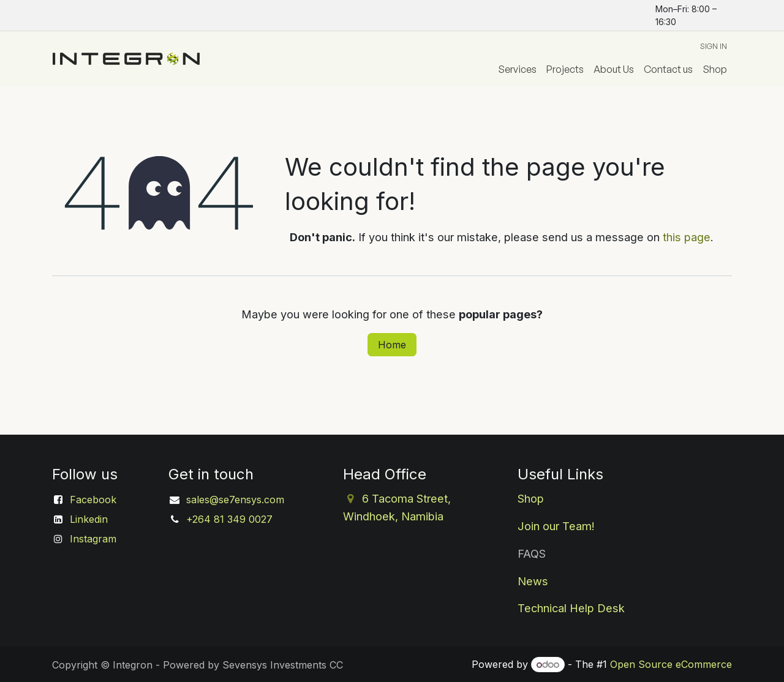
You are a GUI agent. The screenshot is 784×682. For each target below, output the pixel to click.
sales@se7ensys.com (235, 500)
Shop (531, 498)
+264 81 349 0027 (229, 519)
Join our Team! (556, 526)
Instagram (93, 539)
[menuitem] (517, 69)
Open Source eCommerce (671, 664)
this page (687, 237)
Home (392, 345)
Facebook (93, 500)
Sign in (714, 46)
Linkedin (89, 519)
